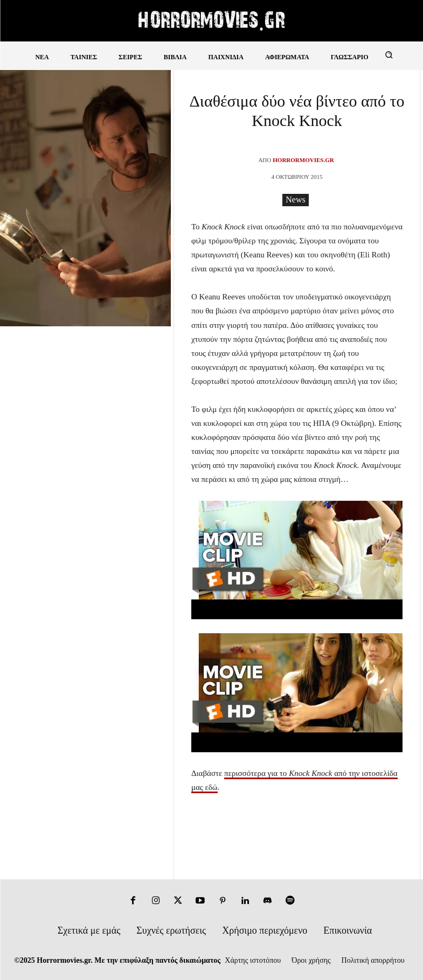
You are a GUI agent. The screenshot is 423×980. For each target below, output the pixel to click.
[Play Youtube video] (297, 560)
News (295, 200)
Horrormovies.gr (303, 160)
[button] (389, 55)
